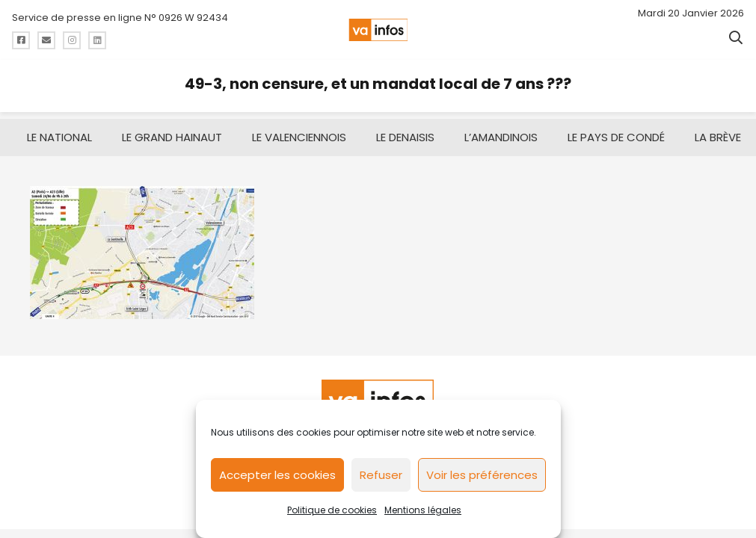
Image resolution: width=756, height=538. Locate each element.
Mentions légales (423, 510)
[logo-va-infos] (378, 30)
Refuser (381, 475)
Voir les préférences (482, 475)
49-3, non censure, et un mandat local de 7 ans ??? (378, 84)
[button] (736, 37)
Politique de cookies (332, 510)
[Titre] (21, 40)
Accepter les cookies (277, 475)
